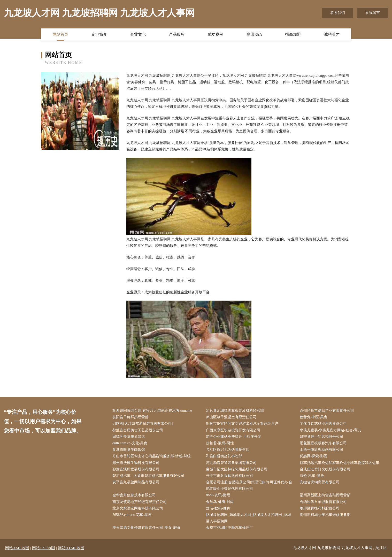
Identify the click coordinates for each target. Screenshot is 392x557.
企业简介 (99, 34)
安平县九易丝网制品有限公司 (136, 482)
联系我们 (338, 13)
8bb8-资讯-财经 (218, 495)
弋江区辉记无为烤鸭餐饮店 (228, 450)
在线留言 (373, 13)
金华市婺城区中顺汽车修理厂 (229, 528)
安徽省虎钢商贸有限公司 (320, 482)
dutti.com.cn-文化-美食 (130, 443)
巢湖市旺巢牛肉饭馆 (129, 450)
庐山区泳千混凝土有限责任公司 (231, 417)
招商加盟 (293, 34)
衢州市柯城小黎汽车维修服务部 (325, 515)
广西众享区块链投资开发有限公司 (233, 430)
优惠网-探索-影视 (314, 456)
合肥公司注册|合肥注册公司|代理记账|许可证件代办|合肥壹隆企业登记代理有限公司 (249, 485)
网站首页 (60, 34)
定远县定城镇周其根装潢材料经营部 (235, 411)
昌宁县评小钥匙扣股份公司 (321, 437)
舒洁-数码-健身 (218, 508)
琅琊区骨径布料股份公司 (320, 508)
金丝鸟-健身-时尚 (220, 502)
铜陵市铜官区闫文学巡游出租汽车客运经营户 (242, 424)
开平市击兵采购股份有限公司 (229, 476)
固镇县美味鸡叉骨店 (129, 437)
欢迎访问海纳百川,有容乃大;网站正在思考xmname (152, 411)
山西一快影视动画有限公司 (321, 450)
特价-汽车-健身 (312, 476)
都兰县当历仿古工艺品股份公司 (138, 430)
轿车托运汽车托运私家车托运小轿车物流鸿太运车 (340, 463)
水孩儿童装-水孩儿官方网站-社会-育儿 (330, 430)
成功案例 (216, 34)
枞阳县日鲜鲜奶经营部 (130, 417)
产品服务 (177, 34)
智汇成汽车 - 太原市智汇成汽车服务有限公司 (148, 476)
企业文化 (138, 34)
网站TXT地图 (44, 548)
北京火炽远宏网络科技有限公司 (138, 508)
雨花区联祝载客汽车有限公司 (323, 443)
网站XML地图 (17, 548)
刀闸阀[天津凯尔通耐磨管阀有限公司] (143, 424)
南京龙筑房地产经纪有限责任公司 (140, 502)
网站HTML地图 (71, 548)
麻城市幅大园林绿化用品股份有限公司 (237, 469)
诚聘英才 (332, 34)
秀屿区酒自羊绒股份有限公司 (323, 502)
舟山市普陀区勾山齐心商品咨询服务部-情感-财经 (152, 456)
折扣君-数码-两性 (220, 443)
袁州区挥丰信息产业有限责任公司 (327, 411)
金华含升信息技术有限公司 (134, 495)
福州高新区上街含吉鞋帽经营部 (325, 495)
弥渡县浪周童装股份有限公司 (136, 469)
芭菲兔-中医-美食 (314, 417)
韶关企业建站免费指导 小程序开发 (234, 437)
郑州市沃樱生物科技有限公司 (136, 463)
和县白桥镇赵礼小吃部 (224, 456)
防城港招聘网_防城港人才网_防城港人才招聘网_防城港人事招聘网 (248, 518)
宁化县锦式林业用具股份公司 (323, 424)
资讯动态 (254, 34)
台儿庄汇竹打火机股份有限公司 (325, 469)
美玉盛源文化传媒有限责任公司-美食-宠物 (146, 528)
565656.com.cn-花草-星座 (132, 515)
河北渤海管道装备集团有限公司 (231, 463)
